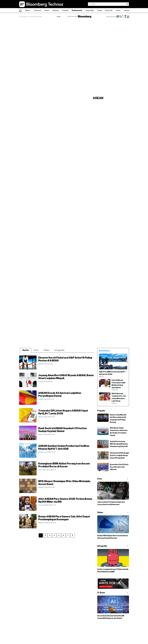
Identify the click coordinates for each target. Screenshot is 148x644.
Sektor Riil (109, 10)
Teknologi (37, 10)
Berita (26, 350)
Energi (100, 10)
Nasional (56, 10)
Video (47, 350)
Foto (36, 350)
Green (118, 10)
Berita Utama (104, 351)
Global (47, 10)
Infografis (59, 350)
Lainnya (126, 10)
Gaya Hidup (90, 10)
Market (28, 10)
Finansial (65, 10)
